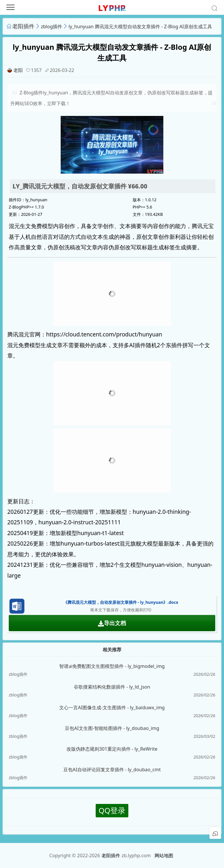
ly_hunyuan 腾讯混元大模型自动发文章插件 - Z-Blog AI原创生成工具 (140, 27)
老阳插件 (23, 26)
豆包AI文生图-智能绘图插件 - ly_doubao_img (112, 728)
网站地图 (164, 855)
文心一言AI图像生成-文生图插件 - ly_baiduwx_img (112, 708)
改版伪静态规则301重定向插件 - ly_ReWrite (112, 749)
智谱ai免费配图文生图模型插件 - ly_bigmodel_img (112, 666)
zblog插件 (51, 27)
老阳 (18, 70)
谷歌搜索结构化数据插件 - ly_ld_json (112, 687)
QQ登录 (112, 810)
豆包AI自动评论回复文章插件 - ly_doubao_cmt (112, 770)
